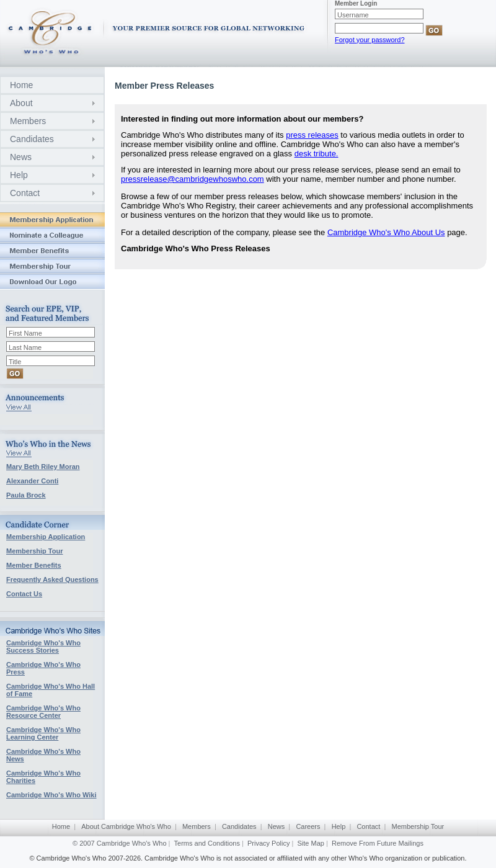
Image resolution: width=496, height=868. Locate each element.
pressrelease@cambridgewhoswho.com (193, 179)
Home (21, 85)
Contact (25, 193)
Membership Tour (34, 551)
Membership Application (46, 537)
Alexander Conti (32, 481)
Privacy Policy (268, 843)
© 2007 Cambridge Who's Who (119, 843)
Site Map (311, 843)
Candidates (32, 139)
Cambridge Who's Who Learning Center (43, 733)
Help (19, 175)
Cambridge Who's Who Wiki (51, 795)
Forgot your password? (370, 40)
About (21, 103)
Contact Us (24, 594)
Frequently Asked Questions (52, 579)
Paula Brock (26, 495)
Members (28, 121)
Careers (308, 826)
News (21, 157)
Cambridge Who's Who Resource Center (43, 712)
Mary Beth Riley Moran (43, 467)
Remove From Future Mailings (378, 843)
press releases (312, 135)
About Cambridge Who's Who (126, 826)
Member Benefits (34, 565)
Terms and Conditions (207, 843)
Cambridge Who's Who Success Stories (43, 647)
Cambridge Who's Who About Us (386, 232)
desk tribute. (317, 154)
